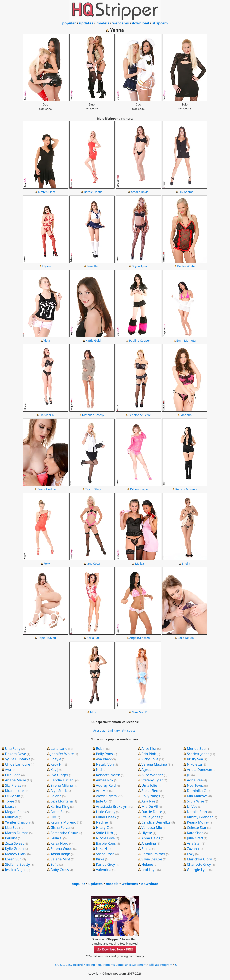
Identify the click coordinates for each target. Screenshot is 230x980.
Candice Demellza (156, 822)
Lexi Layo (149, 870)
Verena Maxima (154, 764)
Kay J (54, 769)
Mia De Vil (149, 806)
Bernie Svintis (93, 192)
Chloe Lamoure (17, 764)
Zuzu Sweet (14, 843)
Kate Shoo (195, 833)
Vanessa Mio (152, 827)
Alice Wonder (152, 775)
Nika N (102, 848)
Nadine (102, 822)
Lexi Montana (62, 801)
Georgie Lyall (198, 870)
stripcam (160, 23)
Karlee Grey (105, 864)
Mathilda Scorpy (93, 415)
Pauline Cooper (140, 341)
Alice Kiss (149, 748)
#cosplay (99, 730)
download (141, 23)
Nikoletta (194, 764)
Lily (53, 817)
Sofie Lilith (105, 833)
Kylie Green (14, 848)
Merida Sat (196, 748)
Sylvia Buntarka (18, 759)
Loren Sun (13, 859)
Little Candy (106, 812)
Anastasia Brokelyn (112, 806)
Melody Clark (16, 854)
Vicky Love (150, 759)
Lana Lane (59, 748)
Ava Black (104, 759)
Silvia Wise (195, 801)
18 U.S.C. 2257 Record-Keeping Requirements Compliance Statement (100, 965)
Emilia (146, 848)
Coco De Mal (186, 638)
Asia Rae (148, 801)
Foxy (47, 564)
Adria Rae (93, 638)
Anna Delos (151, 838)
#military (114, 730)
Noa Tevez (195, 785)
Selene (56, 796)
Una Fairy (13, 748)
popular (69, 23)
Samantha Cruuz (64, 833)
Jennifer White (62, 754)
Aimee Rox (105, 780)
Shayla (56, 759)
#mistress (129, 730)
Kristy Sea (195, 759)
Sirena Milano (62, 785)
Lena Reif (93, 266)
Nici (99, 769)
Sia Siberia (47, 415)
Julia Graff (195, 838)
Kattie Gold (93, 341)
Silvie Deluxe (152, 859)
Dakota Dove (15, 754)
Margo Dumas (17, 833)
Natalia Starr (197, 812)
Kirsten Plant (47, 192)
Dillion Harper (140, 489)
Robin (101, 748)
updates (86, 23)
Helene (147, 864)
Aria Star (194, 843)
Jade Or (102, 801)
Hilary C (102, 827)
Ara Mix (102, 791)
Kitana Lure (14, 791)
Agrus (146, 769)
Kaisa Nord (59, 843)
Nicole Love (105, 838)
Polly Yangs (151, 796)
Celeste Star (197, 827)
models (103, 23)
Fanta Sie (58, 812)
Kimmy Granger (200, 817)
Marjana (186, 415)
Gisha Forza (60, 827)
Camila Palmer (153, 854)
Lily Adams (186, 192)
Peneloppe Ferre (140, 415)
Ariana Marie (15, 780)
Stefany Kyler (152, 780)
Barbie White (186, 266)
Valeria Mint (60, 859)
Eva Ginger (59, 775)
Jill (189, 775)
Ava (8, 769)
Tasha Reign (60, 854)
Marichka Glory (199, 859)
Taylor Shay (93, 489)
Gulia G (56, 838)
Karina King (60, 806)
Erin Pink (149, 754)
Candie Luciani (62, 780)
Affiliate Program (161, 965)
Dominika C (196, 791)
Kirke (100, 859)
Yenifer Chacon (17, 822)
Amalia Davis (140, 192)
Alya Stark (59, 791)
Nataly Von (105, 764)
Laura (10, 806)
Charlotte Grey (199, 864)
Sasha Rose (105, 854)
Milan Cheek (106, 817)
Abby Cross (60, 870)
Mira (93, 712)
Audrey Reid (106, 785)
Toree (10, 801)
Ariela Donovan (199, 769)
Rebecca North (108, 775)
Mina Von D (140, 712)
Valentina (104, 870)
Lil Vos (192, 806)
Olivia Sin (13, 796)
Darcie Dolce (152, 812)
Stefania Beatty (17, 864)
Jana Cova (93, 564)
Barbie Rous (106, 843)
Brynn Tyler (140, 266)
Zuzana (193, 848)
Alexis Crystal (107, 796)
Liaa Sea (12, 827)
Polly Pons (104, 754)
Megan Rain (15, 812)
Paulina (11, 838)
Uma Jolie (149, 785)
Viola (47, 341)
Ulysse (47, 266)
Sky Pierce (13, 785)
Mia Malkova (197, 796)
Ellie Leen (13, 775)
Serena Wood (61, 848)
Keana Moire (197, 822)
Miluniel (11, 817)
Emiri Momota (186, 341)
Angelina (149, 843)
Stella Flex (150, 791)
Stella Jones (151, 817)
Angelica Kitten (140, 638)
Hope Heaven (47, 638)
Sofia (55, 864)
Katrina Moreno (186, 489)
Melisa (140, 564)
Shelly (186, 564)
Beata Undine (47, 489)
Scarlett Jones (198, 754)
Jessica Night (15, 870)
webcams (121, 23)
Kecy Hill (57, 764)
